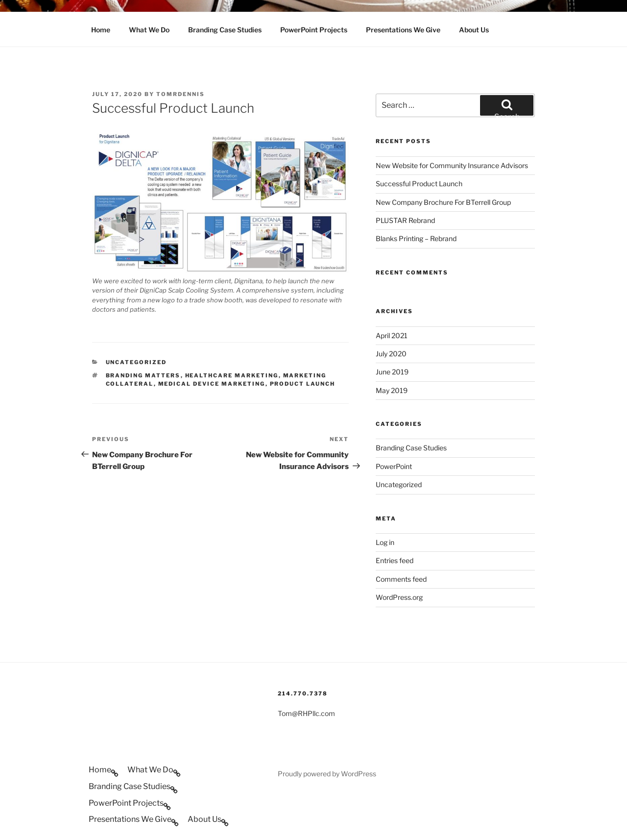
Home (101, 30)
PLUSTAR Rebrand (405, 220)
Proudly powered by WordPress (327, 774)
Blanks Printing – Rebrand (416, 238)
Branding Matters (143, 375)
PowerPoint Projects (314, 30)
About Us (474, 30)
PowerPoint (394, 466)
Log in (385, 542)
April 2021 (392, 335)
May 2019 (392, 390)
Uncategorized (136, 362)
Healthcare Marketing (232, 375)
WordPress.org (399, 597)
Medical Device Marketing (212, 384)
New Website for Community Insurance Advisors (452, 165)
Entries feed (395, 560)
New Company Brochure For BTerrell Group (443, 202)
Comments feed (401, 579)
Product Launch (303, 384)
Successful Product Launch (419, 184)
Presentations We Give (403, 30)
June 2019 (392, 372)
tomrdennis (181, 94)
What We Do (149, 30)
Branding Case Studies (225, 30)
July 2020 (391, 354)
